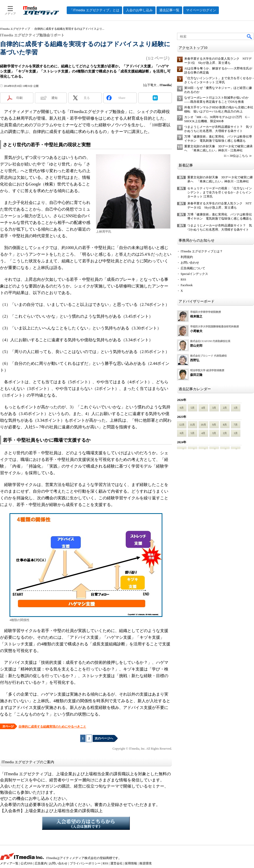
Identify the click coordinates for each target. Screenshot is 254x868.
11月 (193, 425)
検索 (250, 36)
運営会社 (116, 863)
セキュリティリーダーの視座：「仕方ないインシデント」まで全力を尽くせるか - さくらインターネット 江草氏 (220, 192)
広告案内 (41, 863)
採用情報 (131, 863)
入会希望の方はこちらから (86, 823)
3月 (214, 408)
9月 (214, 425)
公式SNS (26, 863)
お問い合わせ (190, 263)
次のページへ (104, 738)
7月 (236, 425)
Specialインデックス (194, 274)
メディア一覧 (9, 863)
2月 (225, 408)
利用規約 (187, 257)
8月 (225, 425)
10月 (203, 425)
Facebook (187, 285)
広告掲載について (193, 268)
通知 (54, 98)
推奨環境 (145, 863)
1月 (236, 408)
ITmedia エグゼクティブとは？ (202, 251)
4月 (203, 408)
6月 (182, 408)
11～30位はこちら (236, 156)
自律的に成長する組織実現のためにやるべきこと (52, 727)
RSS (183, 280)
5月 (193, 408)
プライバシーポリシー (85, 863)
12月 (182, 425)
